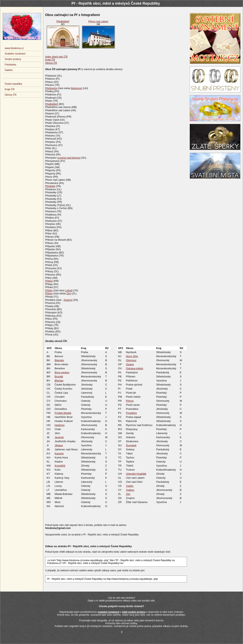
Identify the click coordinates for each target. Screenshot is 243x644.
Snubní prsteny (13, 59)
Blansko (59, 360)
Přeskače (50, 186)
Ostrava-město (135, 368)
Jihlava (59, 445)
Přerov (130, 401)
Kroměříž (60, 466)
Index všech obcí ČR (56, 57)
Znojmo (68, 300)
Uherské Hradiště (136, 474)
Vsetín (130, 486)
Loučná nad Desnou (69, 158)
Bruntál (59, 376)
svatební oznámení (108, 612)
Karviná (59, 453)
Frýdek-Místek (63, 413)
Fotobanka (10, 65)
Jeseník (59, 437)
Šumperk (131, 445)
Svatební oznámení (15, 54)
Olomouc (131, 360)
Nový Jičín (132, 356)
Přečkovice (51, 88)
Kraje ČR (50, 60)
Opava (130, 364)
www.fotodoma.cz (14, 48)
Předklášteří (63, 21)
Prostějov (131, 413)
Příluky (49, 290)
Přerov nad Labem (98, 21)
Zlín (68, 294)
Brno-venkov (62, 372)
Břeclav (59, 381)
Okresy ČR (51, 63)
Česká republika (13, 84)
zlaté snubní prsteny (134, 612)
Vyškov (130, 490)
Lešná (69, 290)
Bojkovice (76, 88)
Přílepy (49, 281)
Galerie (9, 70)
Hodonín (60, 425)
